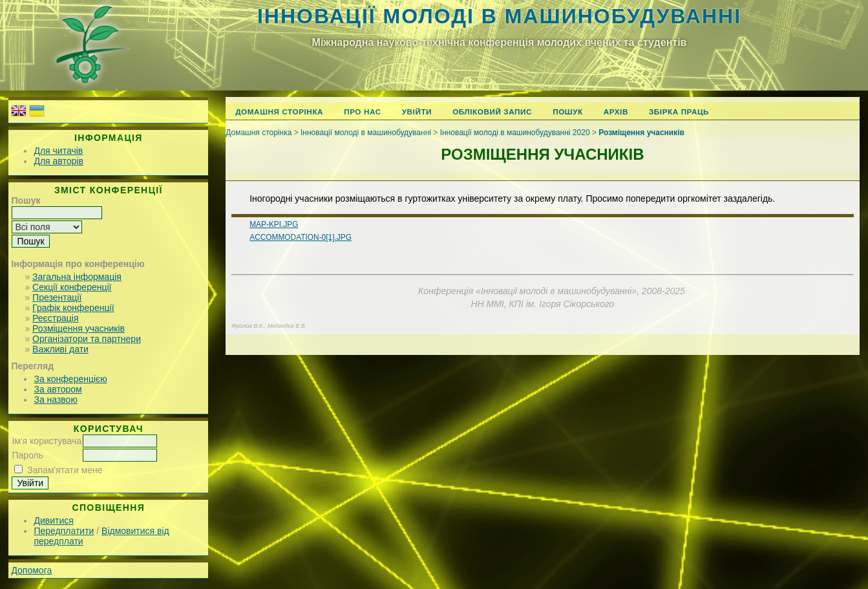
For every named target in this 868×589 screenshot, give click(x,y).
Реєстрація (55, 318)
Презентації (57, 297)
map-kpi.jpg (274, 224)
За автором (58, 389)
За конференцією (70, 379)
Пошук (568, 112)
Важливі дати (60, 349)
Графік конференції (73, 308)
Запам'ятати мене (65, 470)
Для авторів (58, 161)
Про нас (363, 112)
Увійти (417, 112)
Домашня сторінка (279, 112)
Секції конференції (72, 287)
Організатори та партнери (87, 339)
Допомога (31, 570)
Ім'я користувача (47, 441)
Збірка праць (679, 112)
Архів (616, 112)
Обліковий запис (492, 112)
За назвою (55, 400)
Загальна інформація (77, 277)
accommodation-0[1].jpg (301, 237)
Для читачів (58, 151)
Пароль (27, 455)
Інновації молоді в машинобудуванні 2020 (515, 133)
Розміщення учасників (79, 328)
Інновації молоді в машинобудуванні (499, 16)
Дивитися (53, 520)
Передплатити (64, 531)
